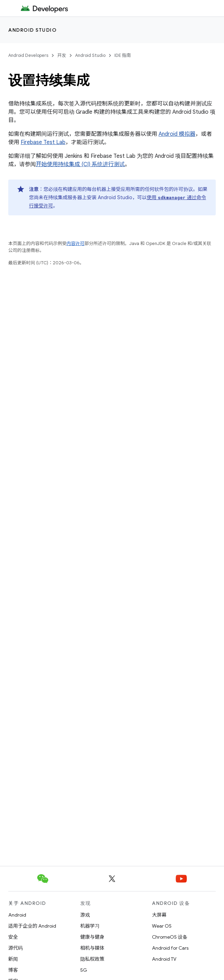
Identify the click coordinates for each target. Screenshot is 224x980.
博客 (13, 970)
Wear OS (162, 926)
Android (17, 915)
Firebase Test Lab (43, 142)
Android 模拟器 (177, 134)
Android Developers (28, 55)
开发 (62, 55)
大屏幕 (159, 915)
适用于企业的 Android (32, 926)
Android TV (164, 959)
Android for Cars (170, 948)
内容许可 (75, 243)
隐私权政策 (92, 959)
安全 (13, 937)
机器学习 (90, 926)
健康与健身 (92, 937)
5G (84, 970)
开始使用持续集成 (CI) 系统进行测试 (80, 164)
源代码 (16, 948)
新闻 (13, 959)
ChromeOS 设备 (170, 937)
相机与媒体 (92, 948)
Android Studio (32, 30)
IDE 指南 (123, 55)
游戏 (85, 915)
